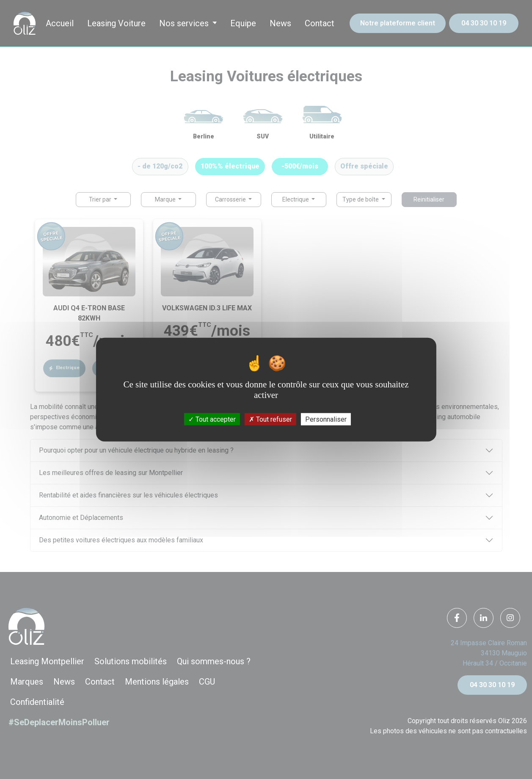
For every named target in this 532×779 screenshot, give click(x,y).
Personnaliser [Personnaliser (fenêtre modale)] (326, 419)
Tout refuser (270, 419)
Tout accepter (212, 419)
